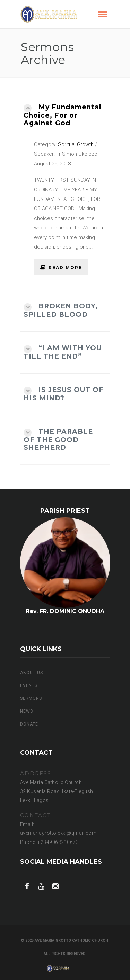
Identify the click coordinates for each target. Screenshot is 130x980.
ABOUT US (32, 673)
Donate (29, 724)
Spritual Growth (76, 144)
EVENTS (29, 685)
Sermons (31, 698)
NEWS (27, 711)
